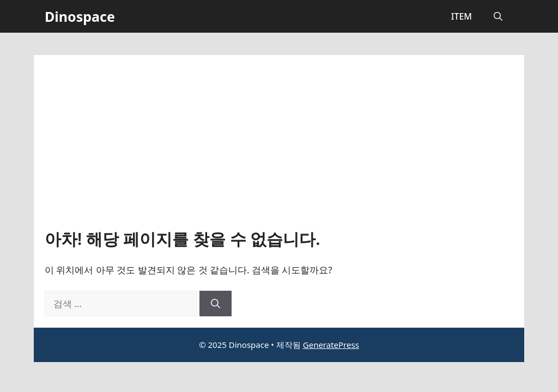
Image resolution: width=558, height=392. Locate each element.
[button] (498, 16)
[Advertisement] (279, 148)
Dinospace (80, 16)
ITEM (462, 16)
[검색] (216, 304)
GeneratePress (331, 345)
